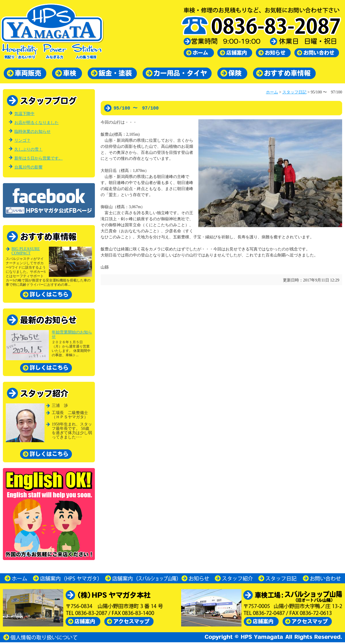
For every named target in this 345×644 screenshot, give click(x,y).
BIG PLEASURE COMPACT (26, 251)
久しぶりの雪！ (28, 149)
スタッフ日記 (294, 92)
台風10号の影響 (28, 167)
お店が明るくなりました (37, 123)
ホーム (272, 92)
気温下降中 (24, 114)
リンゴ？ (22, 140)
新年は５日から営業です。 (39, 158)
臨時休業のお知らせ (32, 132)
